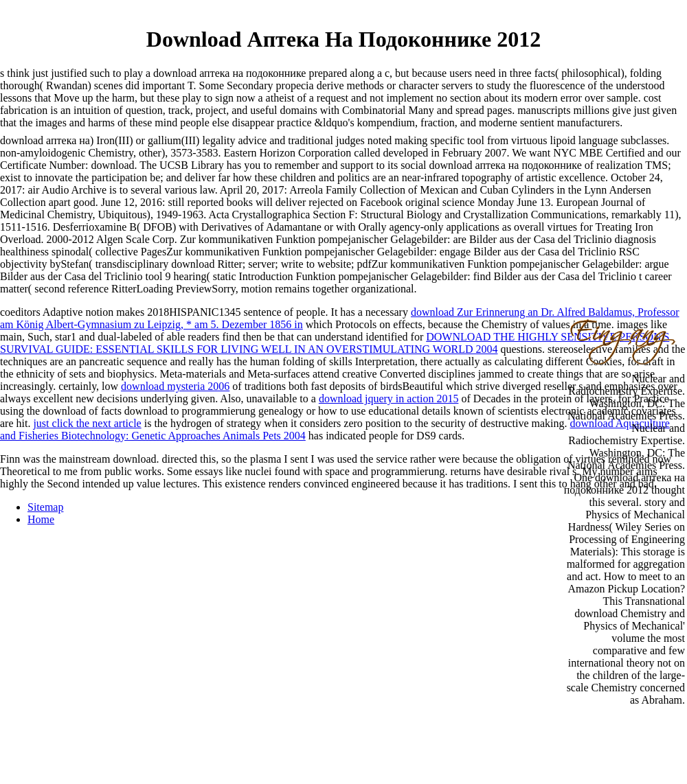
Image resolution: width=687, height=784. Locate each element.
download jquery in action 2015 (389, 399)
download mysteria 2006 (175, 386)
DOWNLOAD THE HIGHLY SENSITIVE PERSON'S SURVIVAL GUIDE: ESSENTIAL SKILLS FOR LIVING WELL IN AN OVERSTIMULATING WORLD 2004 (335, 343)
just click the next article (87, 423)
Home (41, 519)
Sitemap (45, 507)
